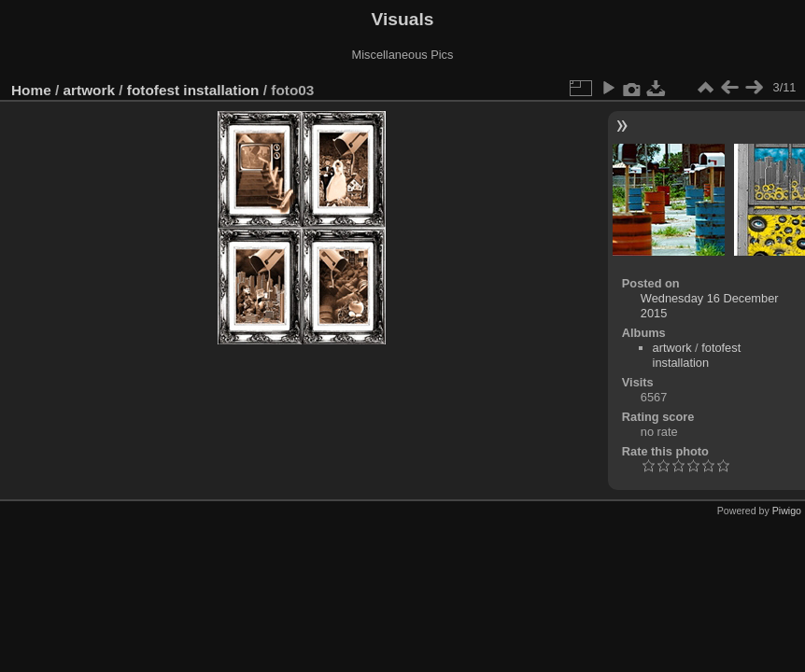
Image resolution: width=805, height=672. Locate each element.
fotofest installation (193, 90)
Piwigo (787, 511)
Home (31, 90)
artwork (89, 90)
